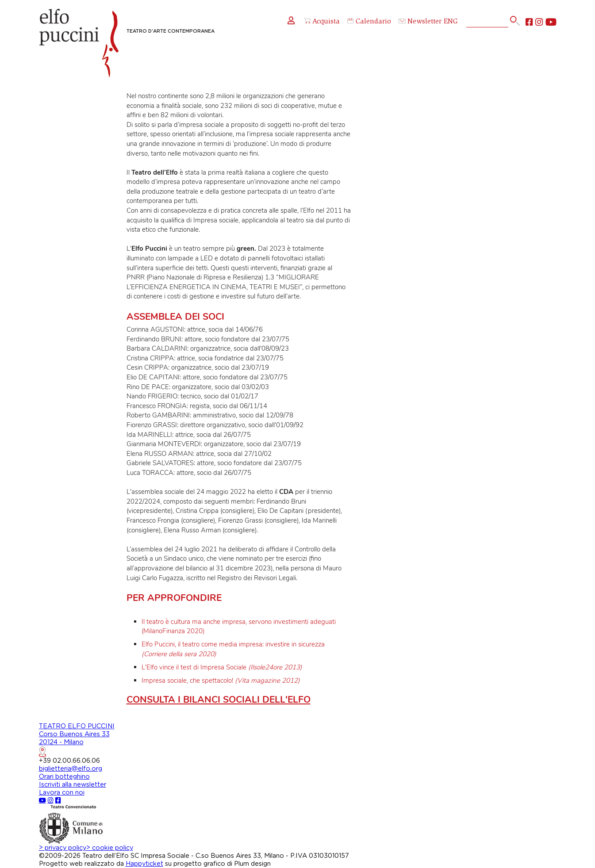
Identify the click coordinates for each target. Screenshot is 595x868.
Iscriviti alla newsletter (73, 785)
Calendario (369, 22)
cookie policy (110, 848)
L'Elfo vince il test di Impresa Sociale (222, 667)
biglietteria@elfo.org (71, 769)
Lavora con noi (62, 793)
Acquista (322, 22)
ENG (451, 22)
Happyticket (144, 864)
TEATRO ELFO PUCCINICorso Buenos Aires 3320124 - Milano (77, 740)
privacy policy (63, 848)
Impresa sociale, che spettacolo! (221, 681)
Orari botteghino (64, 777)
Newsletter (420, 22)
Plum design (252, 864)
